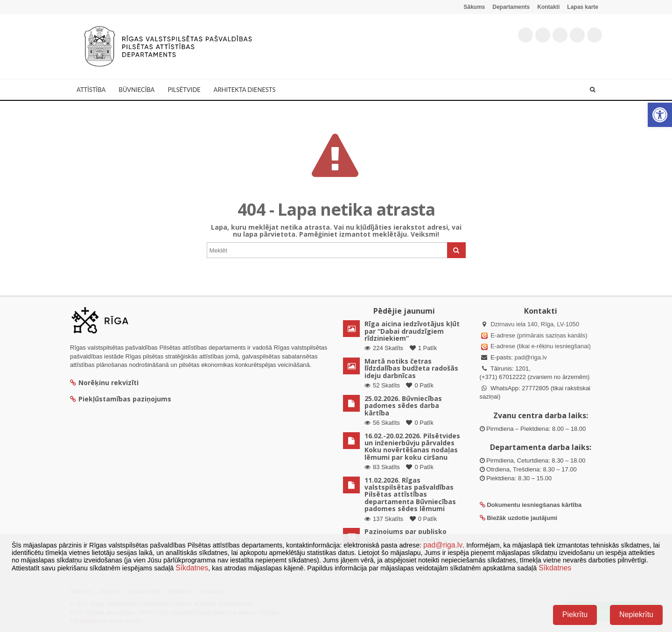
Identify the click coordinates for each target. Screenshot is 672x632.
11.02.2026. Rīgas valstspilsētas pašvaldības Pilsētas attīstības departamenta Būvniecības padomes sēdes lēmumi (410, 495)
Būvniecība (136, 90)
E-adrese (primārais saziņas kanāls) (539, 335)
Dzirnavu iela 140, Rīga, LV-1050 (535, 324)
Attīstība (91, 90)
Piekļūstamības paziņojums (121, 399)
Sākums (474, 7)
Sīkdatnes (192, 568)
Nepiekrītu (636, 614)
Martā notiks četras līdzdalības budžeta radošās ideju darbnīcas (411, 368)
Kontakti (548, 7)
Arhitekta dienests (245, 90)
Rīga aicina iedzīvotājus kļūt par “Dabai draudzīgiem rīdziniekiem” (412, 331)
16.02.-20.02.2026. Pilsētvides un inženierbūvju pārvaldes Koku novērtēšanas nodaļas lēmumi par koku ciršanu (412, 446)
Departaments (511, 7)
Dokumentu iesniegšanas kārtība (534, 505)
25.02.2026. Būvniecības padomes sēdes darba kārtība (403, 406)
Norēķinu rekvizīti (104, 383)
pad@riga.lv (531, 357)
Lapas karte (583, 7)
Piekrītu (575, 614)
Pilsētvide (184, 90)
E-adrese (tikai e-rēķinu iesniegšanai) (540, 346)
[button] (660, 115)
